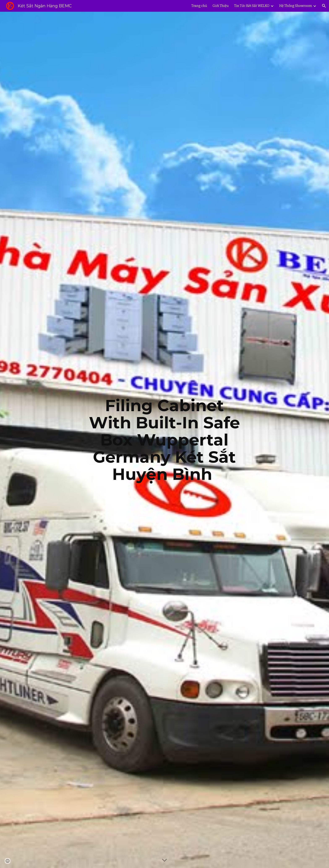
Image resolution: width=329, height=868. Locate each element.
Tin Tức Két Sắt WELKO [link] (252, 6)
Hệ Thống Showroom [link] (296, 6)
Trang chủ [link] (199, 6)
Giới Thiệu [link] (221, 6)
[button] (324, 6)
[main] (164, 440)
